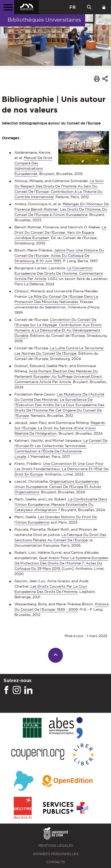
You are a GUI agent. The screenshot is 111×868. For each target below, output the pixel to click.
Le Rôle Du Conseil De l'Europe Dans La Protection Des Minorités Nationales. (56, 299)
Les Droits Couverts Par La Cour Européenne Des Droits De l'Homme (51, 589)
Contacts (56, 862)
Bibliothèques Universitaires (44, 20)
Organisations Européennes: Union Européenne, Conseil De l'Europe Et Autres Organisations (58, 487)
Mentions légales (56, 846)
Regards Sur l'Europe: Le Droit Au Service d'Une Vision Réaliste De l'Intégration (60, 428)
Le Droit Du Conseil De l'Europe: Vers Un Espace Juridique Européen (60, 232)
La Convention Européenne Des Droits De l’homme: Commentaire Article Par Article (59, 273)
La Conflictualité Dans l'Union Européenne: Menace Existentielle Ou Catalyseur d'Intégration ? (61, 504)
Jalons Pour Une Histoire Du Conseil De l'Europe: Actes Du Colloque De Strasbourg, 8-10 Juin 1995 (59, 256)
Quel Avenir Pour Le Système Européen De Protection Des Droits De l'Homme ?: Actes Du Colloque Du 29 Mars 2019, (61, 563)
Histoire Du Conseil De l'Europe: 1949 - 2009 (62, 607)
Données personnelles (56, 854)
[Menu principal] (7, 7)
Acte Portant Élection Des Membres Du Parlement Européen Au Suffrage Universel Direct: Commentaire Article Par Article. (59, 376)
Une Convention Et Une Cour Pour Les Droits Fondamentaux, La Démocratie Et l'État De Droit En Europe (61, 469)
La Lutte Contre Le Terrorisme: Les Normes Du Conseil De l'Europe (59, 351)
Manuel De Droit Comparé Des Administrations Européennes (33, 166)
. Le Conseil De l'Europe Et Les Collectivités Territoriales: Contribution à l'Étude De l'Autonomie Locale (61, 448)
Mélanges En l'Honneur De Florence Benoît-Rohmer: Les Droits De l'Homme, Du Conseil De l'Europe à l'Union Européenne (62, 209)
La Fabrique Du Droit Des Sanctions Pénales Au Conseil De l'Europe (60, 537)
